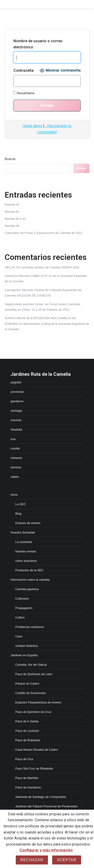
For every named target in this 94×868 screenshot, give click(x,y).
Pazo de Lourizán (27, 731)
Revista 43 (12, 205)
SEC (8, 267)
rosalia (15, 448)
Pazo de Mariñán (27, 778)
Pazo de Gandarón (28, 787)
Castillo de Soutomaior (31, 693)
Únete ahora (33, 126)
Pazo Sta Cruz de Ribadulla (34, 768)
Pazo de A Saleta (27, 721)
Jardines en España (24, 655)
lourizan (16, 467)
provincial (17, 392)
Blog (18, 514)
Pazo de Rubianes (28, 740)
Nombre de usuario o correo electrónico (38, 44)
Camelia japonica (27, 589)
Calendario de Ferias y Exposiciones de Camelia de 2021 (44, 233)
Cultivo (20, 617)
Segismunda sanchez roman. (24, 304)
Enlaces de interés (28, 523)
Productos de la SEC (29, 570)
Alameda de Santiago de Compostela (41, 797)
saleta (15, 477)
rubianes (16, 458)
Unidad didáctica (27, 646)
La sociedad (23, 542)
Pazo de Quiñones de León (34, 674)
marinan (16, 420)
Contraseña (23, 70)
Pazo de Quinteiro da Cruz (33, 712)
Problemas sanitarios (29, 627)
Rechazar (32, 860)
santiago (16, 411)
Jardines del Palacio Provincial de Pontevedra (46, 806)
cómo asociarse (26, 561)
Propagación (24, 608)
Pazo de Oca (24, 759)
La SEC (21, 504)
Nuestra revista (25, 551)
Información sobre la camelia (30, 580)
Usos (19, 636)
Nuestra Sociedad (23, 532)
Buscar (10, 159)
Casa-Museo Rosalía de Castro (37, 750)
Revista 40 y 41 (15, 219)
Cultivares (22, 599)
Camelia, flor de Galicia (31, 665)
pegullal (16, 382)
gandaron (17, 401)
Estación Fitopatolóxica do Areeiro (38, 702)
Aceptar (67, 860)
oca (13, 439)
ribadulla (16, 430)
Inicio (14, 495)
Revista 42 (12, 212)
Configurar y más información (46, 850)
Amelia (9, 276)
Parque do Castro (27, 684)
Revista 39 (12, 226)
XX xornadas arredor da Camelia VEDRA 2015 (48, 267)
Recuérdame (24, 93)
